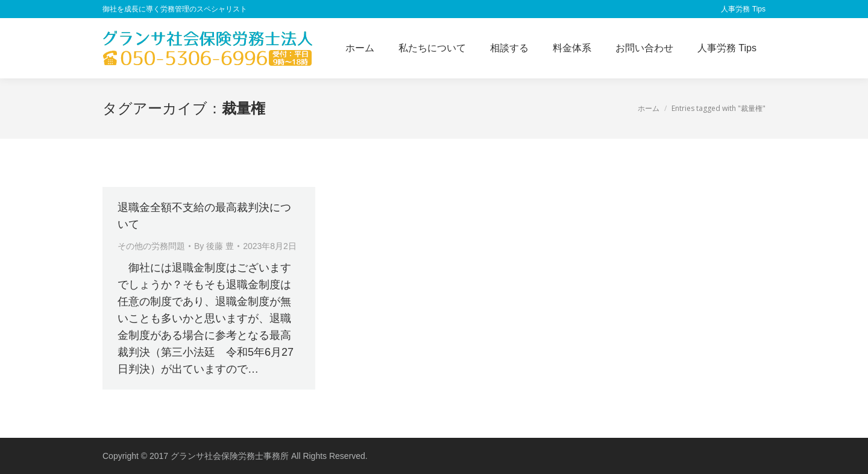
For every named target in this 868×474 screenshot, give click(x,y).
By (214, 246)
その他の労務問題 (151, 246)
